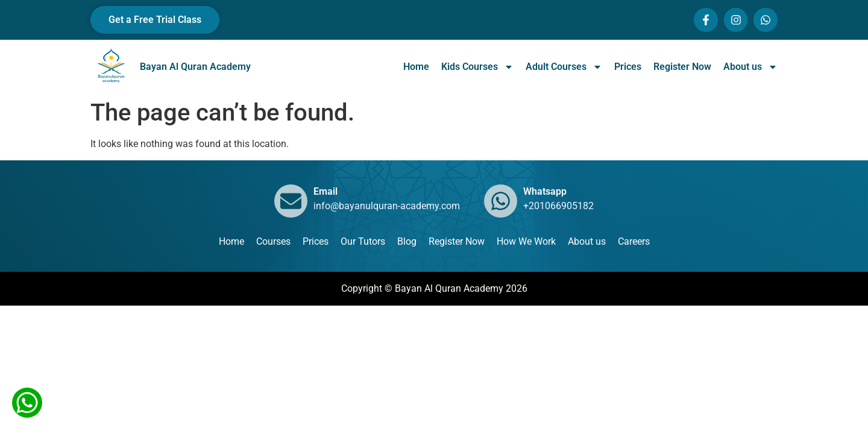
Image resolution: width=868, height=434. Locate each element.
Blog (407, 241)
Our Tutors (363, 241)
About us (750, 67)
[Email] (291, 201)
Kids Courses (477, 67)
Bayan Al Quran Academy (195, 67)
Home (416, 67)
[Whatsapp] (501, 201)
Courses (273, 241)
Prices (628, 67)
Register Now (682, 67)
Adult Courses (564, 67)
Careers (634, 241)
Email (325, 191)
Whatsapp (545, 191)
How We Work (526, 241)
